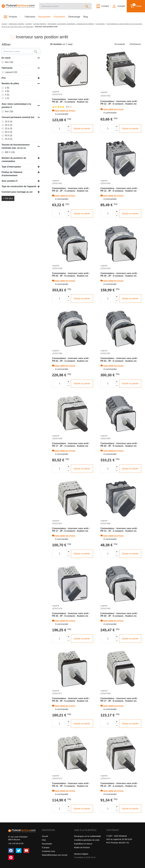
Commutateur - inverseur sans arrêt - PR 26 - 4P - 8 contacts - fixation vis (71, 615)
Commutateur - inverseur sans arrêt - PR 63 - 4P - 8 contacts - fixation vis (71, 275)
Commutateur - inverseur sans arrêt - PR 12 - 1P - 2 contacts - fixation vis (119, 530)
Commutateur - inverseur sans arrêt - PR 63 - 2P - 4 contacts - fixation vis (71, 360)
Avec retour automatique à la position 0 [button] (16, 106)
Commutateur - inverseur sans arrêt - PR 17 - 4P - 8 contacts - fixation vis (119, 700)
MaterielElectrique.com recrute (55, 855)
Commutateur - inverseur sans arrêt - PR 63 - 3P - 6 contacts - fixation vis (119, 360)
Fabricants (30, 17)
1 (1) (7, 98)
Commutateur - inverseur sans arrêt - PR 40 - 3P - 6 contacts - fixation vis (119, 615)
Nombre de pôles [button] (10, 83)
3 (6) (7, 91)
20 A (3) (9, 125)
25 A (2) (9, 139)
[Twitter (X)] (19, 851)
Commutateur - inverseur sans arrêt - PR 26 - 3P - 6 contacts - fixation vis (71, 700)
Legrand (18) (11, 72)
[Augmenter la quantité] (68, 126)
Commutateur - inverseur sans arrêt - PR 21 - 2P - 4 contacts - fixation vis (119, 785)
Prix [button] (4, 78)
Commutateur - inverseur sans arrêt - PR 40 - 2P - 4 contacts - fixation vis (119, 275)
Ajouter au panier (82, 128)
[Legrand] (29, 24)
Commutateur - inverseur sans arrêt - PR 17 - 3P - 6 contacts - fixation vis (71, 530)
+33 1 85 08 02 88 (16, 843)
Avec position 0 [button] (10, 181)
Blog (86, 17)
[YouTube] (26, 851)
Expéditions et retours (83, 844)
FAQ (44, 840)
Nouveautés (45, 17)
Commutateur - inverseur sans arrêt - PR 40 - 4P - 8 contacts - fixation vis (119, 445)
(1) (70, 107)
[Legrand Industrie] (40, 24)
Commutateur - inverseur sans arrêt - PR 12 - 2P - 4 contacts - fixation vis (71, 190)
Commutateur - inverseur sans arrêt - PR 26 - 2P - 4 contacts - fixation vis (71, 101)
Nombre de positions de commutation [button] (14, 160)
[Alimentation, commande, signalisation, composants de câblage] (71, 24)
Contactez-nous (49, 851)
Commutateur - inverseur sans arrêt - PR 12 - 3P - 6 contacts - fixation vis (119, 103)
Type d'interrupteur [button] (11, 167)
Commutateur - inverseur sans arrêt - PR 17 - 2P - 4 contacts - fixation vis (71, 445)
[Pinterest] (11, 858)
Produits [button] (13, 17)
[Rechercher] (87, 6)
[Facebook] (11, 851)
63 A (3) (9, 135)
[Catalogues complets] (16, 24)
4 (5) (7, 95)
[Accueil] (18, 6)
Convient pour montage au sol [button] (17, 192)
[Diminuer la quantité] (68, 131)
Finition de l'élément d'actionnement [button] (12, 174)
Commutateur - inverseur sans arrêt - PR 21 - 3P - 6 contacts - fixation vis (71, 785)
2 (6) (7, 88)
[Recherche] (61, 6)
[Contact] (102, 6)
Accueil (45, 836)
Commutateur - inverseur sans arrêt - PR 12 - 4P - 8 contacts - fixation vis (119, 190)
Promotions (59, 17)
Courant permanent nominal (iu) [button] (18, 117)
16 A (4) (9, 122)
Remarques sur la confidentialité (88, 836)
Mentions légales (81, 854)
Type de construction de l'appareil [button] (19, 186)
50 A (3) (9, 132)
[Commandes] (100, 24)
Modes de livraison (82, 847)
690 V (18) (10, 152)
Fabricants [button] (7, 68)
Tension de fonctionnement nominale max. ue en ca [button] (16, 146)
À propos (46, 847)
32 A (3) (9, 128)
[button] (119, 6)
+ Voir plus (8, 198)
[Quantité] (59, 129)
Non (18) (9, 62)
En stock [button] (6, 58)
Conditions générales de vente (87, 840)
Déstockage (74, 17)
